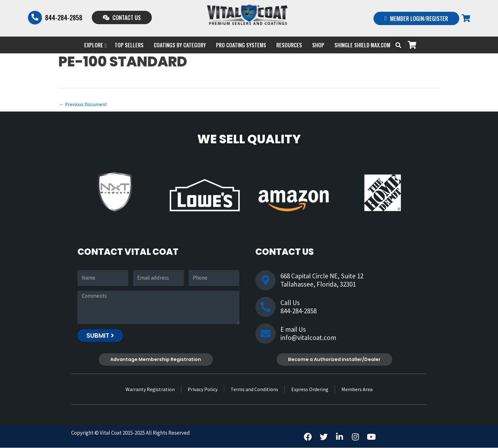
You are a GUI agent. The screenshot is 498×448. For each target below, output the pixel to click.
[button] (398, 45)
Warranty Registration (150, 390)
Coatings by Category (180, 45)
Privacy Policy (203, 390)
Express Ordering (310, 390)
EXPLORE (95, 45)
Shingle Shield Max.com (362, 45)
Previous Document (83, 105)
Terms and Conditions (254, 390)
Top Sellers (129, 45)
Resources (289, 45)
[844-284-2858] (35, 17)
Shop (318, 45)
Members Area (357, 390)
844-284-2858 (64, 17)
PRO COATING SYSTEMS (241, 45)
